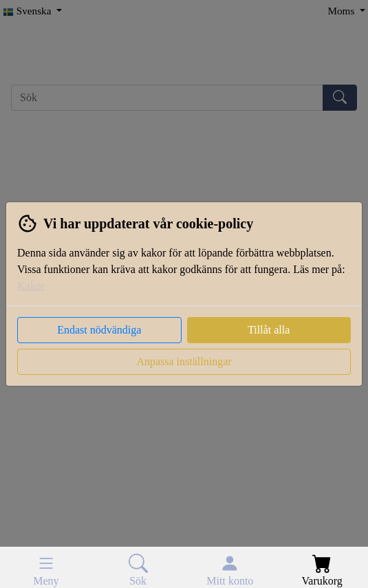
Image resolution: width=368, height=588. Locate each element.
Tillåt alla (269, 330)
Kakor (31, 286)
